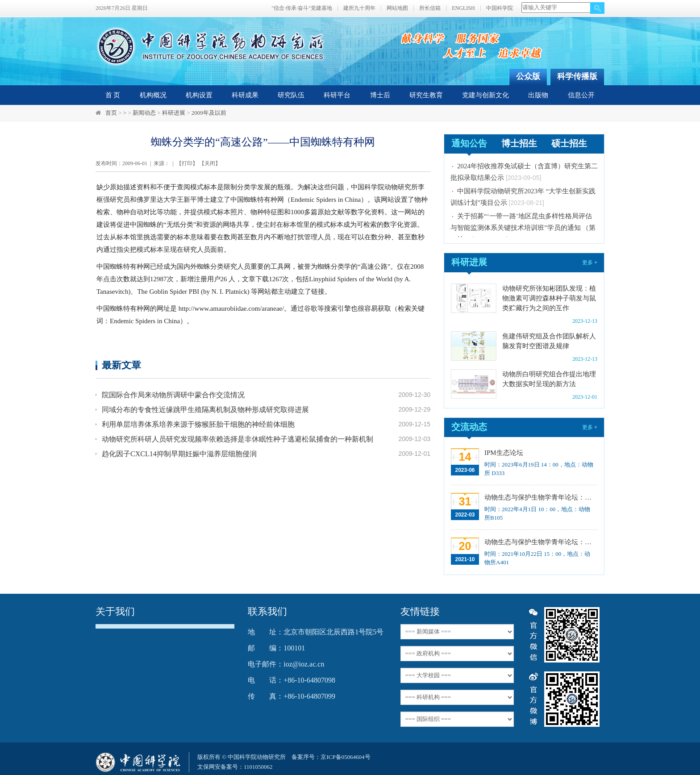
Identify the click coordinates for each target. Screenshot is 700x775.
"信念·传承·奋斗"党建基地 (302, 8)
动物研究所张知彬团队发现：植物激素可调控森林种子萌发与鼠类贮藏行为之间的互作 (549, 298)
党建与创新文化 (485, 95)
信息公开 (581, 95)
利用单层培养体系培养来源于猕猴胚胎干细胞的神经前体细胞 (198, 424)
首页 (111, 113)
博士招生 (519, 143)
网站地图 (397, 8)
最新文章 (121, 365)
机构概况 (153, 95)
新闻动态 (144, 113)
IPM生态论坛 (504, 453)
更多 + (590, 262)
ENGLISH (463, 8)
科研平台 (337, 95)
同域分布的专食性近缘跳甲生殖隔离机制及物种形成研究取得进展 (205, 410)
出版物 (538, 95)
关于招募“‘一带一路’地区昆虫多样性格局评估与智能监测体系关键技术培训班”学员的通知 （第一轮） (523, 230)
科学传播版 (577, 76)
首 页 (113, 95)
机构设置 (199, 95)
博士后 (380, 95)
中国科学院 (500, 8)
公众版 (528, 76)
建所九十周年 (359, 8)
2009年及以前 (209, 113)
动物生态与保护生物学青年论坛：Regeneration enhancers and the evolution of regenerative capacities (540, 497)
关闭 (210, 163)
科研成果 (245, 95)
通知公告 (469, 143)
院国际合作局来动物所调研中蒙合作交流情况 (173, 395)
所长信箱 (430, 8)
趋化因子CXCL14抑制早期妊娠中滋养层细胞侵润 (179, 454)
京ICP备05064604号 (345, 757)
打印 (187, 163)
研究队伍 (291, 95)
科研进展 (174, 113)
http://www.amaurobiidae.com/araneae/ (231, 308)
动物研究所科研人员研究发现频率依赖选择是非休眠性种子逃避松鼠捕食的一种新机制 (237, 439)
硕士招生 (569, 143)
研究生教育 (426, 95)
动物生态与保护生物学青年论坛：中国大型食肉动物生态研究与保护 (540, 542)
